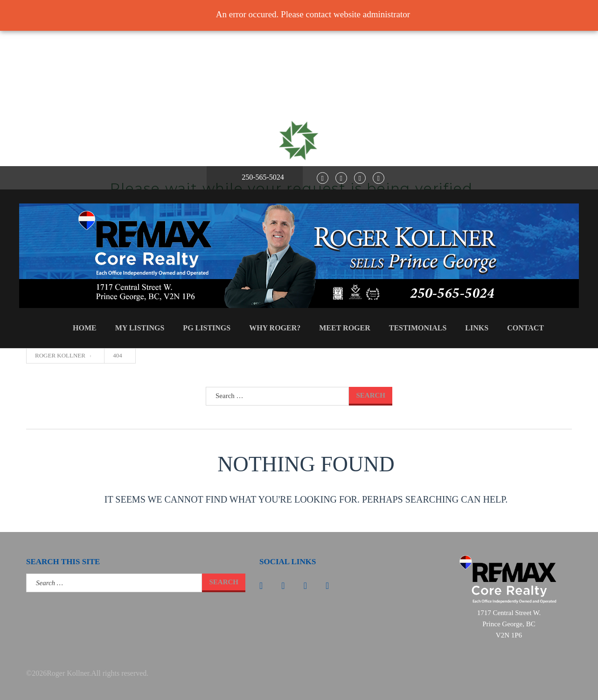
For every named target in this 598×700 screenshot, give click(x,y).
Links (477, 328)
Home (85, 328)
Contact (525, 328)
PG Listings (207, 328)
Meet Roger (345, 328)
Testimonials (418, 328)
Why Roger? (275, 328)
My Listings (140, 328)
